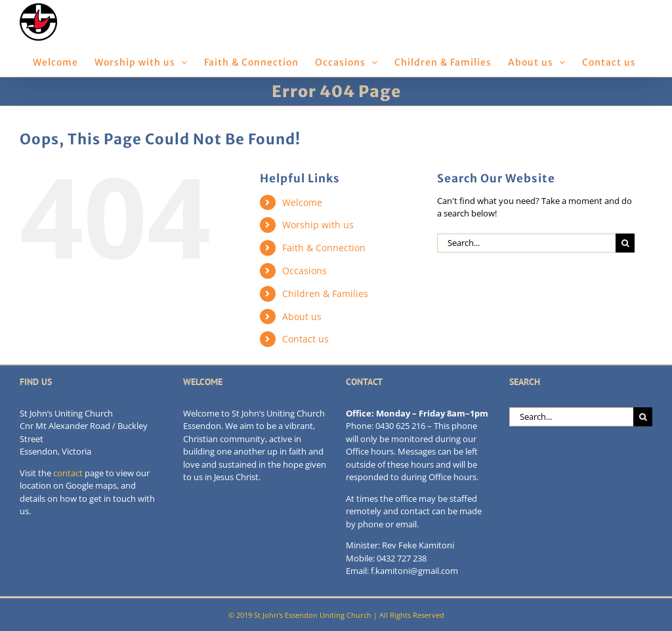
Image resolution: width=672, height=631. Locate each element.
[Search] (625, 243)
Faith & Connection (324, 248)
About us (302, 316)
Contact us (305, 339)
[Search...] (526, 243)
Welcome (302, 202)
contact (68, 473)
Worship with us (318, 225)
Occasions (304, 271)
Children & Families (325, 294)
